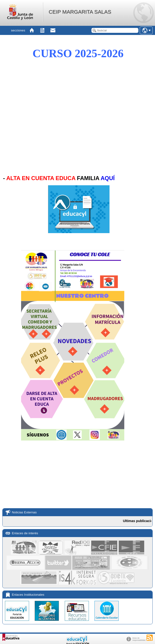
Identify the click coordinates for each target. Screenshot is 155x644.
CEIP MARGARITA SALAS (80, 12)
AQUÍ (108, 178)
